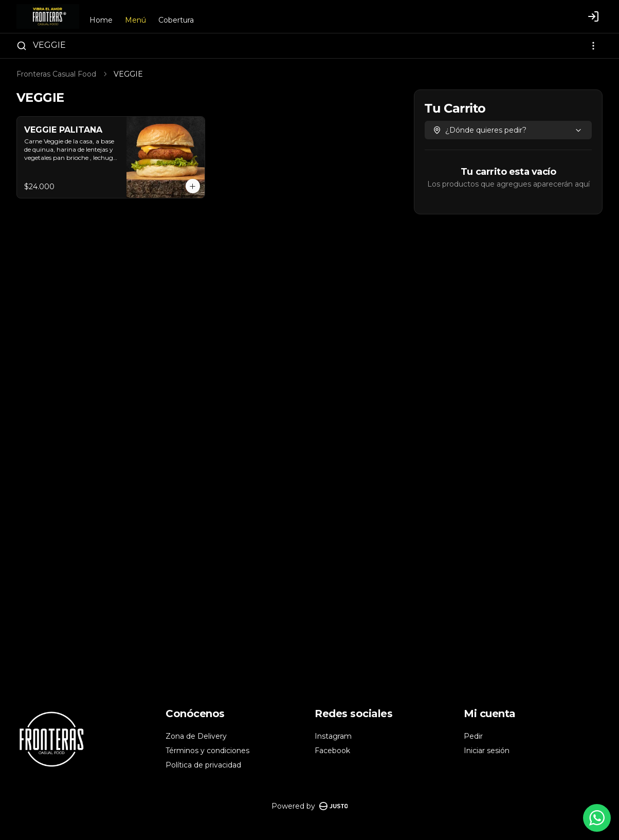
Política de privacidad (203, 765)
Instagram (333, 736)
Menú (135, 20)
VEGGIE (49, 45)
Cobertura (176, 20)
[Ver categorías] (593, 46)
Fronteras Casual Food (56, 74)
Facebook (332, 751)
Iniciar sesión (487, 751)
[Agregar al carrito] (193, 186)
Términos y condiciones (207, 751)
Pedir (473, 736)
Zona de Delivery (196, 736)
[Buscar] (22, 46)
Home (101, 20)
